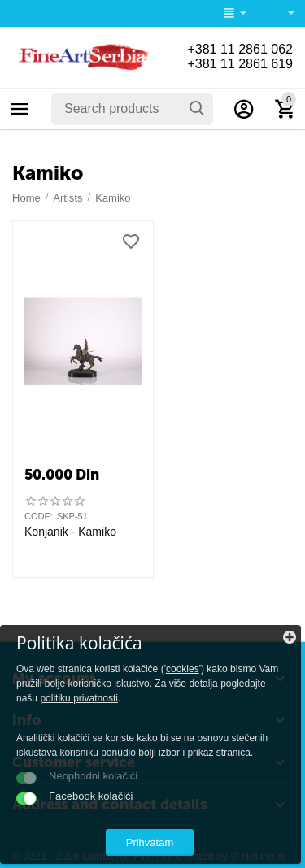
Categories (20, 109)
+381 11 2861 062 (240, 49)
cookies (183, 669)
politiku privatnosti (79, 698)
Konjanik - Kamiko (70, 532)
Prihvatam (150, 842)
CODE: (39, 516)
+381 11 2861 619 (240, 64)
